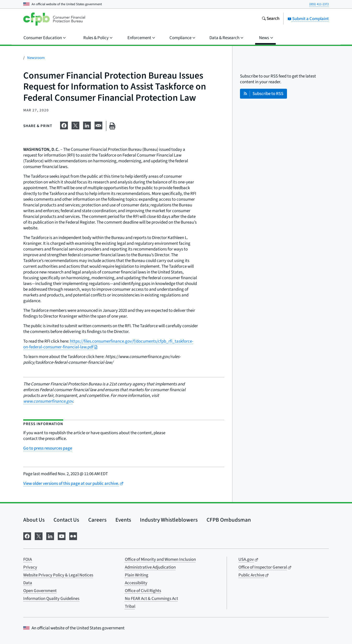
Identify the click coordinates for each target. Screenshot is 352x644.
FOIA (28, 559)
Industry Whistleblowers (169, 520)
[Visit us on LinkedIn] (50, 536)
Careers (97, 520)
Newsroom (36, 58)
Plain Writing (137, 575)
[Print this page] (112, 126)
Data (28, 583)
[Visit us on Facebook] (27, 536)
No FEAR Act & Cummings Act (151, 599)
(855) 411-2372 (319, 4)
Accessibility (136, 583)
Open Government (40, 591)
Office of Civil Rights (143, 591)
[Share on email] (98, 125)
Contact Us (66, 520)
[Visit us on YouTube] (62, 536)
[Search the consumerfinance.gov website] (271, 19)
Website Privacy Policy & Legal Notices (58, 575)
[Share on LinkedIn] (87, 125)
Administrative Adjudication (150, 567)
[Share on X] (75, 125)
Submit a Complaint (308, 19)
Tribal (130, 606)
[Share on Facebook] (64, 125)
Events (123, 520)
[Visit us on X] (39, 536)
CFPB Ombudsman (229, 520)
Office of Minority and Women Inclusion (160, 559)
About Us (34, 520)
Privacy (30, 567)
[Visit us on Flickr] (73, 536)
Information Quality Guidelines (51, 599)
